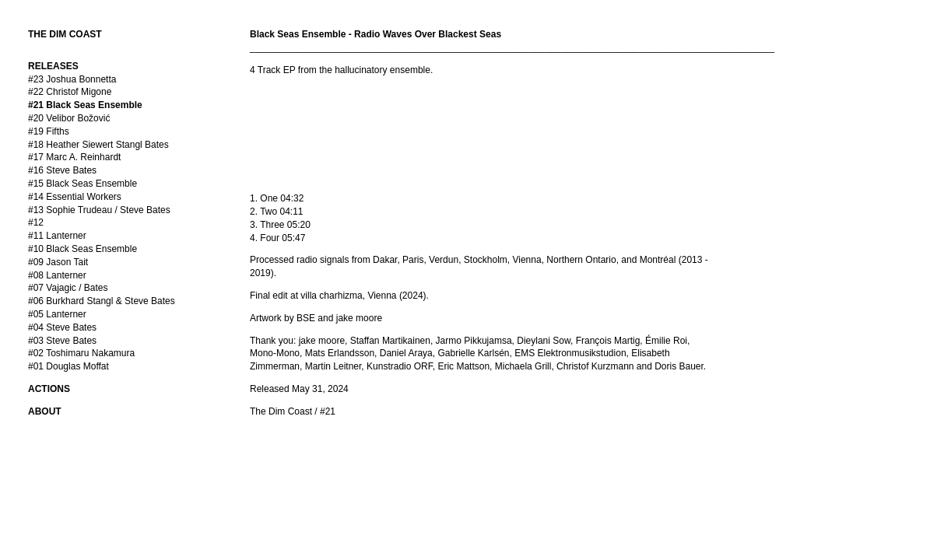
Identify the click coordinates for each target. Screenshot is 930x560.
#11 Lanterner (57, 236)
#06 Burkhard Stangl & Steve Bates (102, 301)
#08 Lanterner (57, 275)
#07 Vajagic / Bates (68, 288)
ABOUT (45, 411)
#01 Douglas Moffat (68, 366)
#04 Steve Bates (62, 327)
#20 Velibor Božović (69, 118)
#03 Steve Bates (62, 341)
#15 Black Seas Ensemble (82, 184)
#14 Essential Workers (75, 197)
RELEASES (53, 66)
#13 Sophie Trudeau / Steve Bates (99, 210)
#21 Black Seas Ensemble (85, 105)
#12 (36, 222)
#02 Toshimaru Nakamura (81, 353)
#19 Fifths (49, 131)
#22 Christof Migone (70, 92)
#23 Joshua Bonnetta (72, 79)
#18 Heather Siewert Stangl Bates (98, 145)
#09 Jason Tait (58, 262)
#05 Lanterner (57, 314)
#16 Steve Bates (62, 170)
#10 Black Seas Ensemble (82, 249)
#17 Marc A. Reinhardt (74, 157)
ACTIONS (49, 389)
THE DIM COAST (65, 34)
